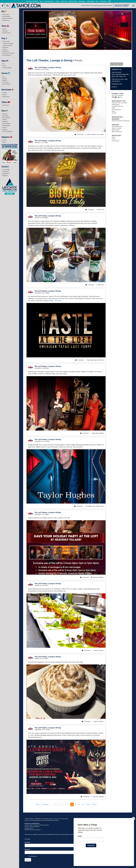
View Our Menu (98, 650)
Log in (28, 860)
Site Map (5, 130)
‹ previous (45, 804)
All (3, 64)
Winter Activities (8, 45)
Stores (4, 29)
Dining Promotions (8, 18)
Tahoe (41, 1)
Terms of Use (57, 819)
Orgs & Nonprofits (7, 131)
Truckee (57, 1)
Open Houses (6, 97)
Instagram (6, 174)
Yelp (121, 64)
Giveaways (6, 116)
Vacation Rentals (7, 68)
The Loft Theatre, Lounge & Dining (49, 60)
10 (79, 804)
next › (89, 804)
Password (28, 849)
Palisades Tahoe (73, 1)
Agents (5, 95)
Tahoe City (64, 1)
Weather (5, 120)
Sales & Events (7, 33)
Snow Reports (6, 118)
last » (95, 804)
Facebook (6, 170)
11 (83, 804)
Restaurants (6, 14)
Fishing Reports (7, 55)
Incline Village (90, 1)
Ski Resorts (6, 51)
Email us (114, 87)
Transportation (7, 124)
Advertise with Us (29, 828)
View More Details (97, 433)
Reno (97, 1)
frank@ (51, 301)
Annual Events (7, 84)
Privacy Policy (65, 819)
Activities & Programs (8, 53)
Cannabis (5, 31)
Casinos (5, 49)
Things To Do (6, 41)
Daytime (5, 78)
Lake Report (6, 105)
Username (28, 842)
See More (58, 301)
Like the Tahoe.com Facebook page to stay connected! (97, 5)
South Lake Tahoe (49, 1)
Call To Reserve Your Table (95, 134)
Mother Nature (6, 126)
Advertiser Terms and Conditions (33, 830)
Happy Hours (6, 20)
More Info (100, 210)
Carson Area (103, 1)
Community (6, 82)
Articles (5, 128)
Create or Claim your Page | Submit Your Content (37, 825)
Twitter (5, 176)
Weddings (5, 122)
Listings (5, 93)
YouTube (6, 172)
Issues (4, 142)
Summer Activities (9, 43)
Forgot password (33, 856)
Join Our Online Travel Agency (32, 827)
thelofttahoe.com (117, 84)
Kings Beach (82, 1)
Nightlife (5, 80)
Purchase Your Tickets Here (94, 506)
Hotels (4, 66)
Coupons (5, 114)
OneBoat (35, 834)
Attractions (6, 47)
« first (38, 804)
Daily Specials (6, 16)
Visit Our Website (97, 577)
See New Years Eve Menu (95, 360)
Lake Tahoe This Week (32, 1)
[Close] (133, 831)
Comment (79, 134)
